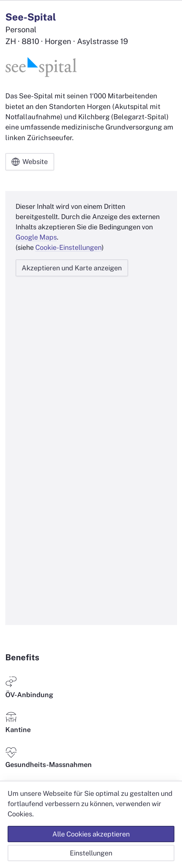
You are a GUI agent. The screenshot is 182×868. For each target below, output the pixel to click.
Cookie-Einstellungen (68, 247)
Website (30, 162)
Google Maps (36, 237)
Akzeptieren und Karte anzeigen (72, 268)
